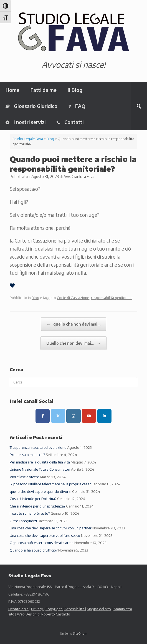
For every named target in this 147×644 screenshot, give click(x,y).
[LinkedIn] (104, 416)
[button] (139, 106)
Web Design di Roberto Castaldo (44, 614)
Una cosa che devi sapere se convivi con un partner (51, 528)
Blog (35, 298)
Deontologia (18, 609)
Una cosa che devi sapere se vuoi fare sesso (45, 535)
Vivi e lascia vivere (24, 477)
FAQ (77, 106)
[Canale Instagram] (73, 416)
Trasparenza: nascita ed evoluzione (38, 447)
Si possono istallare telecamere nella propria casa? (50, 484)
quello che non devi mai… (73, 324)
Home (12, 90)
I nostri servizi (26, 122)
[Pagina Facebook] (43, 416)
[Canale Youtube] (89, 416)
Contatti (70, 122)
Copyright (54, 609)
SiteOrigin (80, 633)
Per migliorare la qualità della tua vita (40, 462)
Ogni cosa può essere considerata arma (42, 543)
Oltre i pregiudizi (23, 521)
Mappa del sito (99, 609)
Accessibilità (75, 609)
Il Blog (75, 90)
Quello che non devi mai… (73, 343)
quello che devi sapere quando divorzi (40, 491)
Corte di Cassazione (73, 298)
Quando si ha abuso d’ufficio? (34, 550)
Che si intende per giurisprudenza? (37, 506)
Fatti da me (44, 90)
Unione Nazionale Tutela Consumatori (40, 469)
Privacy (37, 609)
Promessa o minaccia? (27, 455)
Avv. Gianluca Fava (79, 177)
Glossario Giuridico (31, 106)
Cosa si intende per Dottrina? (33, 499)
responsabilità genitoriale (112, 298)
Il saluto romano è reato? (30, 513)
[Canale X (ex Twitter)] (58, 416)
